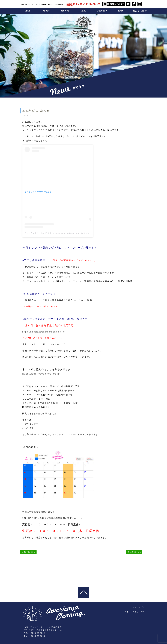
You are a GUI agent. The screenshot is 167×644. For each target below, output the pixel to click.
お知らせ (28, 11)
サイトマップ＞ (138, 593)
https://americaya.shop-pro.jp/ (41, 374)
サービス (65, 11)
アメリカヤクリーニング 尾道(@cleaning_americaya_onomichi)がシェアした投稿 (63, 233)
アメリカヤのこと (46, 11)
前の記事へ (29, 552)
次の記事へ (133, 552)
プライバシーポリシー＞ (134, 598)
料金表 (84, 11)
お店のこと (121, 11)
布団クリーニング (139, 11)
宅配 (102, 11)
